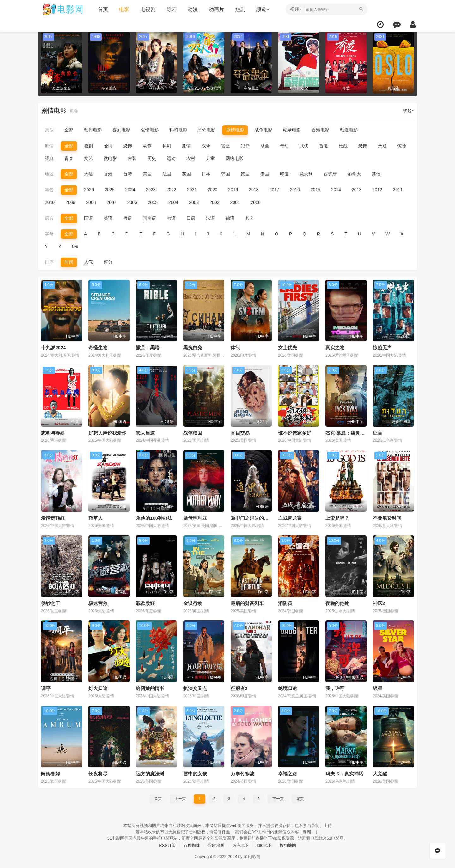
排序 (49, 261)
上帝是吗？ (337, 517)
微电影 (110, 158)
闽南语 (149, 218)
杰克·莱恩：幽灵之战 (347, 432)
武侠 (304, 146)
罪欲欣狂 (145, 602)
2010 (50, 202)
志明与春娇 (53, 432)
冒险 (324, 146)
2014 (336, 189)
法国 (167, 174)
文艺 (88, 158)
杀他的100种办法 (154, 517)
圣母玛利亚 (195, 517)
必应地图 (241, 843)
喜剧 (88, 146)
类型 (49, 130)
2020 (212, 189)
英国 (186, 174)
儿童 (210, 158)
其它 (250, 218)
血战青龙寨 (290, 517)
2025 (109, 189)
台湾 (128, 174)
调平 (46, 687)
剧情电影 (235, 130)
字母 (49, 233)
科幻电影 (178, 130)
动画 (265, 146)
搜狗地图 (291, 843)
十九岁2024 (53, 347)
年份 (49, 189)
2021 (192, 189)
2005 (153, 202)
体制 (235, 347)
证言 (378, 432)
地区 (49, 174)
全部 (69, 130)
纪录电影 (292, 130)
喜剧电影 (121, 130)
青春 (69, 158)
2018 (254, 189)
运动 (171, 158)
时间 (69, 261)
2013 (357, 189)
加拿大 (354, 174)
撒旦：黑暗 (148, 347)
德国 (245, 174)
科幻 (167, 146)
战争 (206, 146)
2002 (214, 202)
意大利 (306, 174)
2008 (91, 202)
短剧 (239, 9)
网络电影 (234, 158)
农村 (191, 158)
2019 (233, 189)
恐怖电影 (207, 130)
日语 (191, 218)
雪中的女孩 (195, 772)
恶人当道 (145, 432)
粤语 (128, 218)
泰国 (265, 174)
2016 (295, 189)
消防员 (285, 602)
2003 (194, 202)
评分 (108, 261)
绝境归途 (288, 687)
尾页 (300, 797)
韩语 (171, 218)
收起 (408, 111)
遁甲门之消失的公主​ (252, 517)
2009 (70, 202)
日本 (206, 174)
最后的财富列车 (247, 602)
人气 (88, 261)
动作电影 (93, 130)
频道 (261, 9)
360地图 (266, 843)
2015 (315, 189)
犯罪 (245, 146)
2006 (132, 202)
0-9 (75, 246)
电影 (123, 9)
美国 (147, 174)
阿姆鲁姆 (51, 772)
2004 (173, 202)
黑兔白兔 (193, 347)
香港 (108, 174)
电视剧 (146, 9)
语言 (49, 218)
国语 (88, 218)
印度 (284, 174)
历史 (152, 158)
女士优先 (288, 347)
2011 (398, 189)
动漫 (191, 9)
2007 (111, 202)
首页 (101, 9)
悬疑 (382, 146)
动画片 (215, 9)
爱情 (108, 146)
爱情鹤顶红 (53, 517)
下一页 (278, 797)
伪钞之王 (51, 602)
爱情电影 (150, 130)
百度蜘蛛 (190, 843)
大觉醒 (380, 772)
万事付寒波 (243, 772)
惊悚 (402, 146)
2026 (89, 189)
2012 (377, 189)
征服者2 (239, 687)
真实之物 (335, 347)
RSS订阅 (164, 843)
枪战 (343, 146)
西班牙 (330, 174)
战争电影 (264, 130)
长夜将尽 (98, 772)
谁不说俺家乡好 (295, 432)
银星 (378, 687)
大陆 (88, 174)
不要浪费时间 (387, 517)
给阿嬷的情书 (150, 687)
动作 (147, 146)
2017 (274, 189)
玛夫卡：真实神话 (344, 772)
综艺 (170, 9)
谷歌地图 (215, 843)
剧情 (49, 146)
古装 (132, 158)
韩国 (226, 174)
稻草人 (96, 517)
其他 (376, 174)
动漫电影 (349, 130)
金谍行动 (193, 602)
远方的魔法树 (150, 772)
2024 (130, 189)
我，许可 (335, 687)
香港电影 (320, 130)
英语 (108, 218)
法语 (210, 218)
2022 (171, 189)
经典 (49, 158)
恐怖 (128, 146)
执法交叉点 (195, 687)
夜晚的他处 (337, 602)
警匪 (226, 146)
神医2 (379, 602)
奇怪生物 (98, 347)
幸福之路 (288, 772)
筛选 (74, 111)
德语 (230, 218)
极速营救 (98, 602)
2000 (256, 202)
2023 (151, 189)
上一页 (180, 797)
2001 (235, 202)
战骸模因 (193, 432)
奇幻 (284, 146)
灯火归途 (98, 687)
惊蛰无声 (382, 347)
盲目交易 (240, 432)
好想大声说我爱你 (107, 432)
